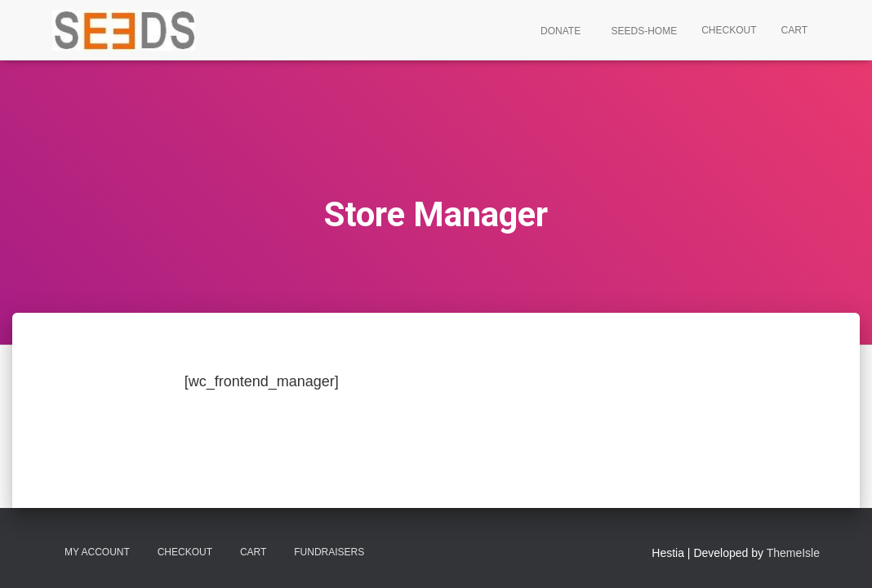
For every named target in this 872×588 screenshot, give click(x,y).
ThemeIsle (793, 553)
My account (97, 552)
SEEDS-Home (643, 31)
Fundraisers (329, 552)
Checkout (729, 30)
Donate (559, 31)
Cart (794, 30)
